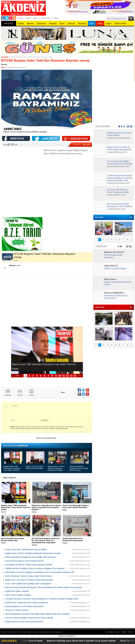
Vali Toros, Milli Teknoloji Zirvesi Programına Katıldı (118, 191)
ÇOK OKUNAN (103, 126)
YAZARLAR (101, 246)
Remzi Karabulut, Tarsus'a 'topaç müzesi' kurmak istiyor (29, 576)
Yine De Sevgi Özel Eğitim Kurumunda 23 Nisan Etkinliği (29, 618)
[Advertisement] (21, 166)
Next (131, 126)
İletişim (35, 18)
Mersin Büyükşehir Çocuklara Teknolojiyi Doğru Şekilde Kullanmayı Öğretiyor (38, 614)
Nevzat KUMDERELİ (114, 293)
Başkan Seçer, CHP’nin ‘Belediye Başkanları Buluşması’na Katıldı (56, 468)
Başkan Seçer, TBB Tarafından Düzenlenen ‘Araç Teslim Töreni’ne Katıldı (12, 468)
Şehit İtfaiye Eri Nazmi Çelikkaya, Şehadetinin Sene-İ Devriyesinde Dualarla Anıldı (40, 572)
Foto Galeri (99, 217)
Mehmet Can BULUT (114, 252)
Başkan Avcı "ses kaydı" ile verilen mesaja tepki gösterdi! (29, 580)
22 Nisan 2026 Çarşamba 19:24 (118, 166)
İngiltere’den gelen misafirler (17, 591)
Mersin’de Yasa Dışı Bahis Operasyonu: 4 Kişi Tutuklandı (120, 205)
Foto (92, 23)
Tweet (63, 392)
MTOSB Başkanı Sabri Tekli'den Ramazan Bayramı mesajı (31, 57)
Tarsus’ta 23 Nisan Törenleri (17, 610)
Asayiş (47, 509)
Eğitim (21, 23)
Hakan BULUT (111, 266)
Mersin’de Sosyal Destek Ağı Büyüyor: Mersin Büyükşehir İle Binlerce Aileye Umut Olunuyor (44, 587)
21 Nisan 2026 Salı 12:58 (116, 195)
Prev (128, 126)
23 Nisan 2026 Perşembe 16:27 (118, 183)
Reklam (56, 18)
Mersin (30, 23)
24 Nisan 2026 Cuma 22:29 (117, 152)
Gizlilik (28, 18)
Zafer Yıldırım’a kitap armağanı (18, 595)
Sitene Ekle (120, 23)
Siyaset (53, 23)
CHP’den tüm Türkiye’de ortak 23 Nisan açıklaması (27, 603)
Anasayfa (5, 57)
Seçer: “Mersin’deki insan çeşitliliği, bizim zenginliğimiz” (28, 584)
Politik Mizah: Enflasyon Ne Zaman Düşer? (116, 297)
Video (100, 23)
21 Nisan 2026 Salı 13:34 (116, 209)
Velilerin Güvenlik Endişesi (115, 269)
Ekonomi (42, 23)
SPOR (16, 541)
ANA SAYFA (8, 23)
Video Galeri (100, 307)
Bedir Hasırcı (110, 279)
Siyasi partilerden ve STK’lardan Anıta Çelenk (24, 606)
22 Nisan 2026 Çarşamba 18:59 (118, 138)
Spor (62, 23)
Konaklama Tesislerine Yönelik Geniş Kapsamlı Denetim (29, 565)
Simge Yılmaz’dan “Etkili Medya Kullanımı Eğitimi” (35, 467)
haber (19, 266)
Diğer (109, 23)
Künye (21, 18)
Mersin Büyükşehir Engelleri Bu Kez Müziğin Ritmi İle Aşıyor (79, 468)
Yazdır (5, 145)
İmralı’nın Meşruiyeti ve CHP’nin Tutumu (118, 283)
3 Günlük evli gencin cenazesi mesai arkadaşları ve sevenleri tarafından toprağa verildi (42, 599)
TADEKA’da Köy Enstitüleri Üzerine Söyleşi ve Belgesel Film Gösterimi (35, 568)
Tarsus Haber (46, 18)
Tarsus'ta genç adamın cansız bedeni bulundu (25, 561)
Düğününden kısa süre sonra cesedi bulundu (24, 622)
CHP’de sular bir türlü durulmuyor (113, 256)
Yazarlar (82, 23)
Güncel (71, 23)
